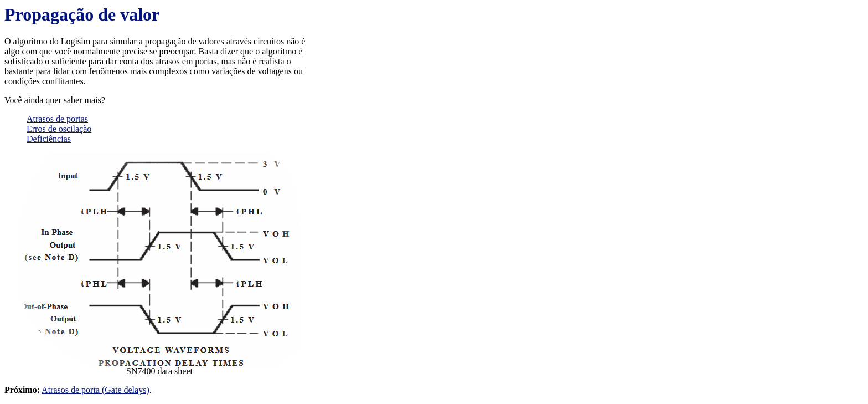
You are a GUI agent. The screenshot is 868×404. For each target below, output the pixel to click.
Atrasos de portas (57, 119)
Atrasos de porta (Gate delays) (95, 390)
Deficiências (49, 139)
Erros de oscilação (59, 129)
